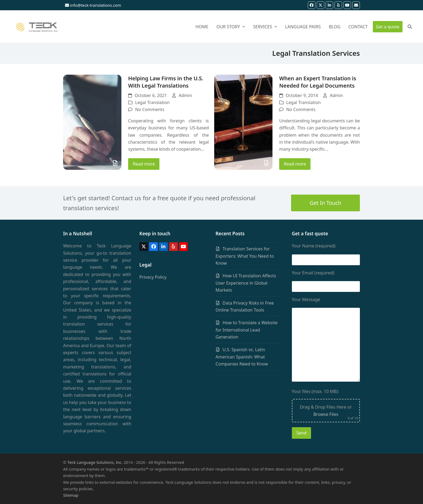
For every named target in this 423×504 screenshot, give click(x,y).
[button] (413, 27)
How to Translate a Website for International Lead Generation (247, 330)
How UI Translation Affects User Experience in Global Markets (246, 283)
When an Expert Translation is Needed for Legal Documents (318, 82)
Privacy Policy (153, 277)
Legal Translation (152, 102)
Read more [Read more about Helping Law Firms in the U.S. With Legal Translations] (144, 164)
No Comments (150, 109)
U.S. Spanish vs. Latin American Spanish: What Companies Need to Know (242, 357)
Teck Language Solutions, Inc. (95, 462)
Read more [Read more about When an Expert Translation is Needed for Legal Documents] (295, 164)
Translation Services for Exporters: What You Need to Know (245, 256)
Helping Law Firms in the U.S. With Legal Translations (166, 82)
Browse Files (326, 414)
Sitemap (71, 495)
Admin (185, 95)
